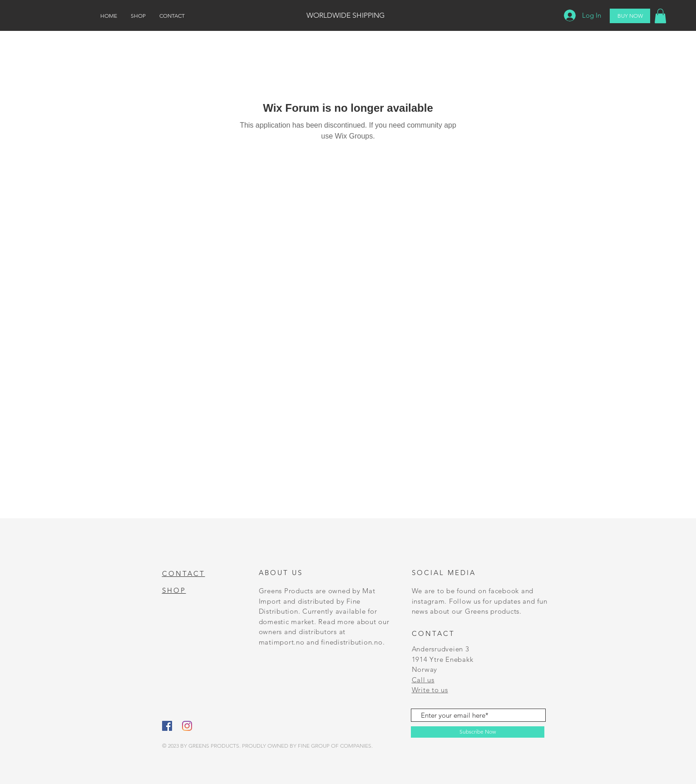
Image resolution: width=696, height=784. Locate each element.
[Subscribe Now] (478, 732)
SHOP (174, 590)
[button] (660, 16)
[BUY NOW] (630, 16)
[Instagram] (187, 726)
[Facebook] (167, 726)
